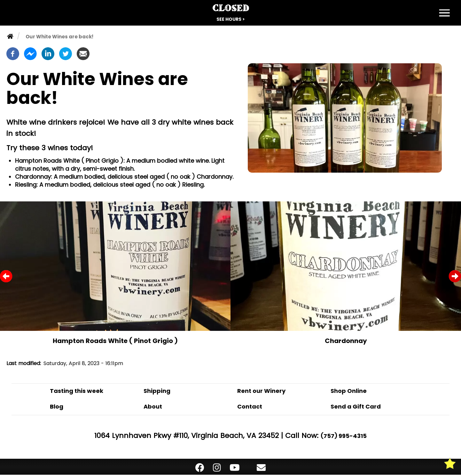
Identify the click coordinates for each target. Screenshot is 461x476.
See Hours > (231, 19)
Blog (57, 406)
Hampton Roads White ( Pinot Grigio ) (115, 341)
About (153, 406)
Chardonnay (346, 341)
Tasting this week (77, 391)
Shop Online (349, 391)
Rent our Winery (261, 391)
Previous (6, 276)
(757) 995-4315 (344, 436)
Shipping (157, 391)
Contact (250, 406)
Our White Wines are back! (59, 37)
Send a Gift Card (356, 406)
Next (455, 276)
